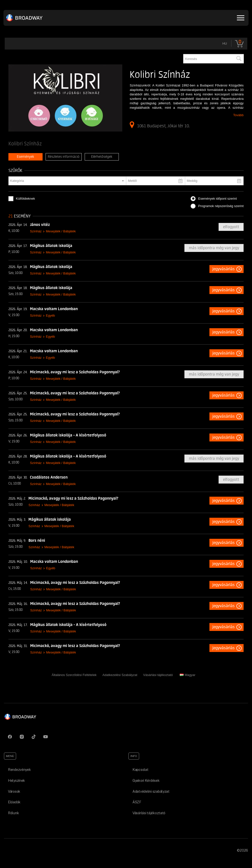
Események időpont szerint (217, 199)
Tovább (238, 115)
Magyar (188, 675)
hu (225, 43)
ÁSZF (137, 802)
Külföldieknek (25, 199)
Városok (14, 791)
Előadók (14, 802)
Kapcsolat (140, 770)
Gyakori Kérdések (146, 781)
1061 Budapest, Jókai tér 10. (160, 125)
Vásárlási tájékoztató (158, 675)
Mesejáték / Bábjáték (61, 231)
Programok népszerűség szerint (221, 206)
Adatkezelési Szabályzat (120, 675)
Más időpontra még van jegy (214, 248)
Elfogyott (231, 227)
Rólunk (13, 813)
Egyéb (50, 315)
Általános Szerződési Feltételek (74, 675)
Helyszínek (16, 781)
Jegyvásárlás (224, 269)
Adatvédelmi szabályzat (151, 791)
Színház (36, 231)
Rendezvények (19, 770)
